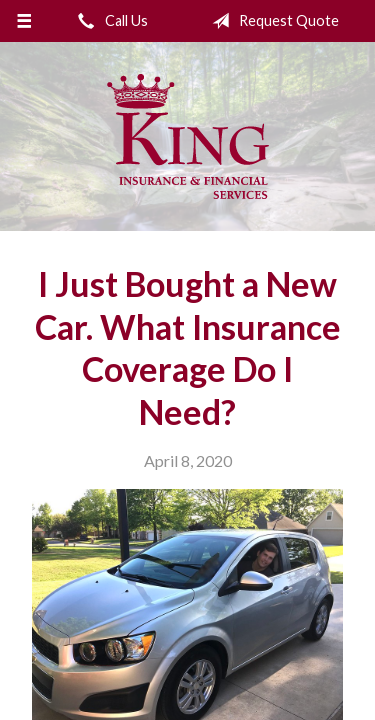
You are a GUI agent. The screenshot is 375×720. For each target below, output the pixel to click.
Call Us (109, 21)
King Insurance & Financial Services (188, 136)
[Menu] (24, 21)
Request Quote (271, 21)
